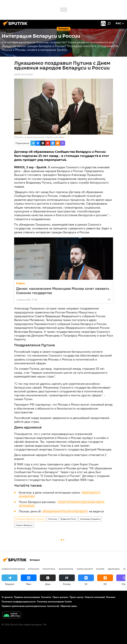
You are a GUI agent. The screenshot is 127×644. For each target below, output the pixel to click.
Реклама (111, 597)
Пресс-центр (76, 597)
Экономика (66, 569)
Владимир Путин (68, 519)
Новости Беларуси (24, 525)
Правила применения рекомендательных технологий (30, 606)
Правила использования (27, 597)
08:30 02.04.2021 (24, 74)
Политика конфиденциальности (19, 602)
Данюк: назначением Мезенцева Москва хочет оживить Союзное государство (63, 291)
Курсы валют (85, 569)
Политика (52, 519)
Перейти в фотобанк (55, 137)
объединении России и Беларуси (65, 511)
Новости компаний (95, 597)
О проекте (7, 597)
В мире (100, 569)
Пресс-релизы (60, 597)
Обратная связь (69, 606)
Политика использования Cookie (54, 602)
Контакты (46, 597)
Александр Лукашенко (90, 519)
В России (34, 569)
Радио (21, 283)
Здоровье (114, 569)
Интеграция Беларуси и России (30, 519)
